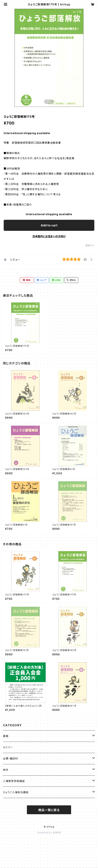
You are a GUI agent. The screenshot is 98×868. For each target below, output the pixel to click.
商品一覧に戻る (49, 810)
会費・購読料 (10, 758)
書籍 (6, 736)
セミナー (8, 747)
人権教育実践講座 (14, 781)
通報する (90, 245)
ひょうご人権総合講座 (16, 792)
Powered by (49, 833)
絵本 (6, 770)
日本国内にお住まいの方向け (49, 236)
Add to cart (49, 225)
